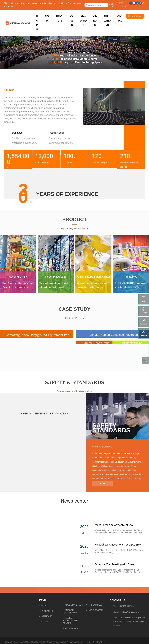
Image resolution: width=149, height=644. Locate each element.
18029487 (99, 642)
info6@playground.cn (130, 612)
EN (121, 3)
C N (124, 7)
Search (110, 5)
